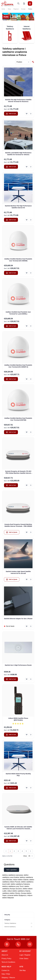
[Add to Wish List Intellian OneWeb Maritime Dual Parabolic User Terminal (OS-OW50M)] (27, 273)
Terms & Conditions (8, 962)
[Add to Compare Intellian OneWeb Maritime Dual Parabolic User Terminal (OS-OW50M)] (31, 273)
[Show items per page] (31, 856)
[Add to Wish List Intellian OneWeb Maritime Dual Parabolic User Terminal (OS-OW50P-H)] (27, 379)
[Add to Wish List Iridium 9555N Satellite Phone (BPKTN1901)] (27, 735)
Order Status (24, 959)
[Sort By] (23, 62)
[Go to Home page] (7, 3)
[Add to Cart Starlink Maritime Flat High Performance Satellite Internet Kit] (11, 220)
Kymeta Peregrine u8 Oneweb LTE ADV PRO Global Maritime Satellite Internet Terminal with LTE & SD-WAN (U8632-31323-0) (18, 472)
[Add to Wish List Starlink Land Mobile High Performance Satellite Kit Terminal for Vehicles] (27, 167)
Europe (23, 9)
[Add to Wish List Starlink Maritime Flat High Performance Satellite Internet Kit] (27, 220)
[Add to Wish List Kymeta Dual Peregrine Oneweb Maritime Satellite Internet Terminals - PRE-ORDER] (27, 532)
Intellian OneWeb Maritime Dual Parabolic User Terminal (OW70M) (18, 419)
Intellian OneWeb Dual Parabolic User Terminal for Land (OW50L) (18, 313)
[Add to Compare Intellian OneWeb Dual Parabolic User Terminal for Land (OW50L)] (31, 326)
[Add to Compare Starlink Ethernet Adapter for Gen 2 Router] (31, 626)
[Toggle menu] (35, 3)
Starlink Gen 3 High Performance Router (18, 665)
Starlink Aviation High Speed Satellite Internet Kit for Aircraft (18, 572)
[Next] (30, 851)
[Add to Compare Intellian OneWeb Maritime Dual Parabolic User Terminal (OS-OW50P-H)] (31, 379)
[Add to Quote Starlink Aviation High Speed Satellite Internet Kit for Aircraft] (12, 579)
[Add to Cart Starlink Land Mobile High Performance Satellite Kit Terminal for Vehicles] (11, 167)
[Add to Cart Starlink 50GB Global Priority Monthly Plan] (11, 788)
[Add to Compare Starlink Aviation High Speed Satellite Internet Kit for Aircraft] (31, 579)
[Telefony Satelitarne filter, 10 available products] (18, 923)
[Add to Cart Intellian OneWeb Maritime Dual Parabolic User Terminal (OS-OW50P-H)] (11, 379)
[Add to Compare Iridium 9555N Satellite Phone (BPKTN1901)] (31, 735)
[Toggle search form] (18, 3)
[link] (6, 851)
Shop (9, 9)
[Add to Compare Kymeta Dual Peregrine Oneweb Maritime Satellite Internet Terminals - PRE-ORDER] (31, 532)
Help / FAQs (6, 974)
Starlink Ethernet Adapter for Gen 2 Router (18, 619)
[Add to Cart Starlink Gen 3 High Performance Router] (11, 679)
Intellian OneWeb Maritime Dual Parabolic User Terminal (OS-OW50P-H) (18, 366)
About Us (5, 955)
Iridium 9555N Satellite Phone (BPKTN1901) (18, 719)
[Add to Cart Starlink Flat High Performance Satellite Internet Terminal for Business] (11, 114)
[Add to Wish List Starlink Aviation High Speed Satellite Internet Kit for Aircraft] (27, 579)
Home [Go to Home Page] (3, 9)
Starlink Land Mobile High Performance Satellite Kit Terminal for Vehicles (18, 154)
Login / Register (25, 955)
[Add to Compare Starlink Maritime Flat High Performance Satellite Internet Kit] (31, 220)
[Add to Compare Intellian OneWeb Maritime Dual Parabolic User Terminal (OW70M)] (31, 432)
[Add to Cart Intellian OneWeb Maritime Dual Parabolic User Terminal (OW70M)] (11, 432)
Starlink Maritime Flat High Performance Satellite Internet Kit (18, 207)
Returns (12, 978)
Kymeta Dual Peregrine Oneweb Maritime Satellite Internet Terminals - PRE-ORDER (18, 525)
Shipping (5, 978)
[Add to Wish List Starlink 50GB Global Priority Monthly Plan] (27, 788)
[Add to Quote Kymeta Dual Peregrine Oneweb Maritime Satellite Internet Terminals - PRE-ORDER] (12, 532)
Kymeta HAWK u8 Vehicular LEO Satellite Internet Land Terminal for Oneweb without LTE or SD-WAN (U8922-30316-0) (18, 828)
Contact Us (5, 970)
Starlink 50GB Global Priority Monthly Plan (18, 775)
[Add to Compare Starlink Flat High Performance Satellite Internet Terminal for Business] (31, 114)
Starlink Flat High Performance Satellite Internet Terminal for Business (18, 101)
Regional (16, 9)
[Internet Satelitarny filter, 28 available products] (18, 927)
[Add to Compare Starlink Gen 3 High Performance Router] (31, 679)
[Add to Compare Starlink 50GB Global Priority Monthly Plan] (31, 788)
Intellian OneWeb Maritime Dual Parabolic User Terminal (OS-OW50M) (18, 260)
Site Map (23, 970)
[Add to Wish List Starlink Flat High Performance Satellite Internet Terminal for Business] (27, 114)
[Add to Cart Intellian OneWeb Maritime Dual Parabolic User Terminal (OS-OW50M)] (11, 273)
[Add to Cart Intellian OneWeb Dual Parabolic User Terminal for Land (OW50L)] (11, 326)
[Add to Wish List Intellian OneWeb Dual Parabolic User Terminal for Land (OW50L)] (27, 326)
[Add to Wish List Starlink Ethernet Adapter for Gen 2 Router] (27, 626)
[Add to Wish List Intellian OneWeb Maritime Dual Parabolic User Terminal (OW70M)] (27, 432)
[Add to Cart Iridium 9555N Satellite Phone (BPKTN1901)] (11, 735)
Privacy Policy (6, 959)
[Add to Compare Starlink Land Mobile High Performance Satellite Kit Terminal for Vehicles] (31, 167)
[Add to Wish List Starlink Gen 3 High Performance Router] (27, 679)
